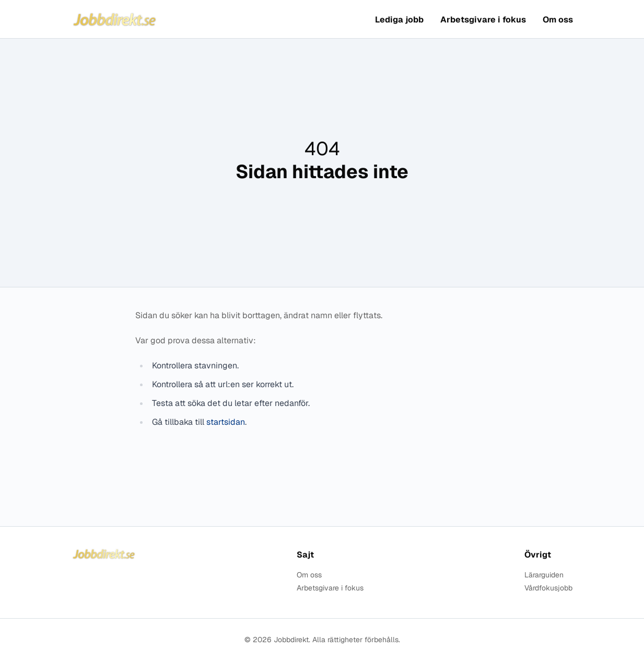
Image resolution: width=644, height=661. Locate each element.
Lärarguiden (544, 575)
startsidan (226, 422)
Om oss (558, 20)
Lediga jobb (399, 20)
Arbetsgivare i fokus (483, 20)
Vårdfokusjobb (548, 588)
